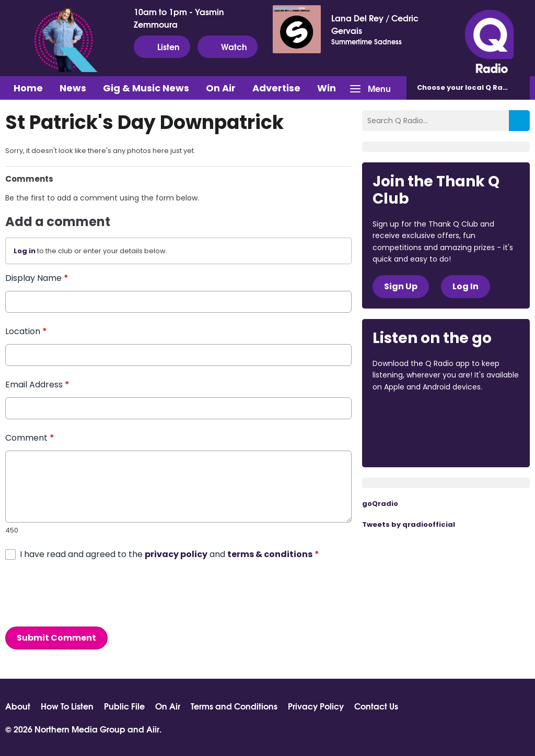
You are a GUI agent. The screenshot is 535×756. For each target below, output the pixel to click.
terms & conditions (270, 554)
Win (327, 88)
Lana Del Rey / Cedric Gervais (375, 24)
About (18, 706)
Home (28, 88)
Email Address (37, 385)
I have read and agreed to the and (170, 554)
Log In (466, 286)
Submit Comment (56, 638)
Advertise (276, 88)
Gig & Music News (146, 88)
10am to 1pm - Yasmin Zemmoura (179, 18)
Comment (30, 438)
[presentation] (85, 594)
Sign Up (401, 286)
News (73, 88)
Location (26, 331)
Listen (162, 46)
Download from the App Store (413, 415)
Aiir (153, 729)
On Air (221, 88)
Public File (124, 706)
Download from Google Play (412, 442)
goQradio (380, 504)
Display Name (37, 278)
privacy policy (176, 554)
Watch (228, 46)
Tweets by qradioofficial (409, 524)
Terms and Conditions (234, 706)
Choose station (473, 87)
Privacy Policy (316, 706)
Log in (25, 251)
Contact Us (376, 706)
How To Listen (67, 706)
